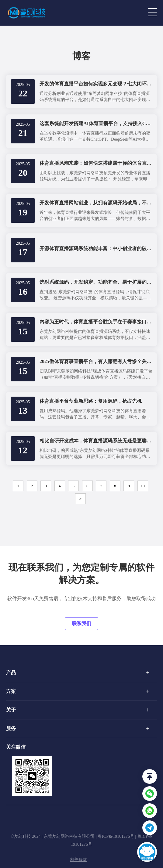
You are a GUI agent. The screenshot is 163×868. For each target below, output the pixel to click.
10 (143, 486)
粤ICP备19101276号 (116, 836)
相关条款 (78, 860)
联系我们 (81, 623)
